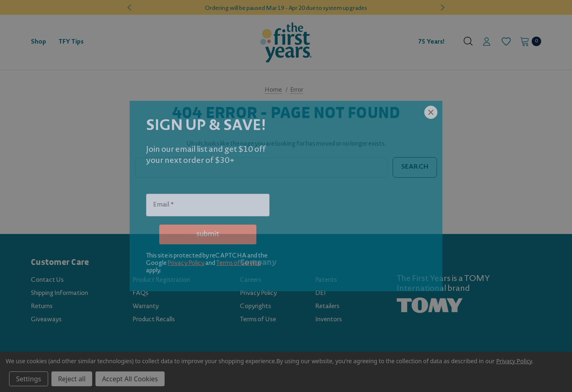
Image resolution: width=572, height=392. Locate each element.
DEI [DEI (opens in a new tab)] (321, 294)
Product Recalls (154, 320)
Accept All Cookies (130, 379)
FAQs (141, 294)
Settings (29, 379)
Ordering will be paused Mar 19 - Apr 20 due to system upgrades (286, 9)
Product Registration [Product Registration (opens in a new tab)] (161, 281)
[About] (453, 39)
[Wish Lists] (506, 42)
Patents (326, 281)
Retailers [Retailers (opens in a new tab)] (327, 307)
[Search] (468, 41)
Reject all (72, 379)
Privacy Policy (258, 294)
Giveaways (46, 320)
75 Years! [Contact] (431, 42)
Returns (42, 307)
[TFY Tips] (71, 42)
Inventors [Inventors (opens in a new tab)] (329, 320)
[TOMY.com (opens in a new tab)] (430, 306)
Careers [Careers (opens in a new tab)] (251, 281)
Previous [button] (130, 7)
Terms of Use (258, 320)
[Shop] (38, 42)
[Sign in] (487, 42)
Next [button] (442, 7)
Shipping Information (59, 294)
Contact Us (47, 281)
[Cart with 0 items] (528, 41)
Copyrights (256, 307)
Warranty (146, 307)
